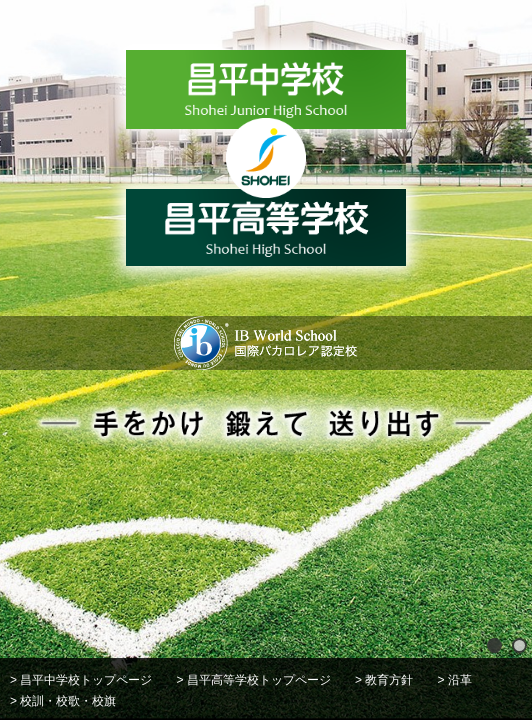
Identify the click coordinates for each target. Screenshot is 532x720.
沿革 (460, 680)
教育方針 (389, 680)
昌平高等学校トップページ (259, 680)
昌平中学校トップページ (86, 680)
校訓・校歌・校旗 (68, 701)
